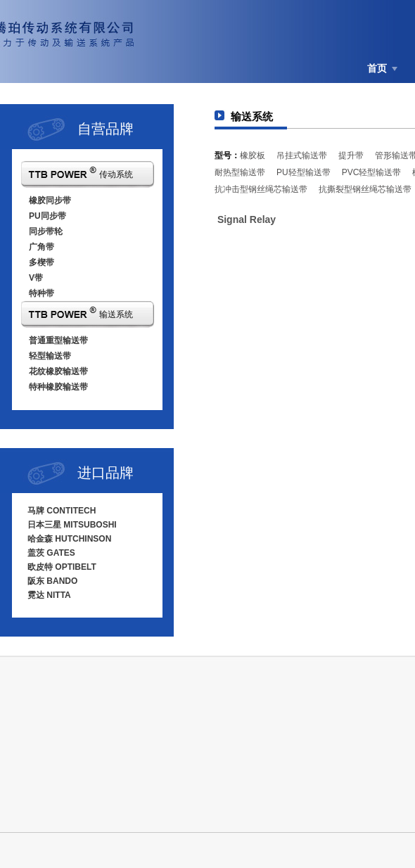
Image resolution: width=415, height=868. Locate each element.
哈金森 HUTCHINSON (69, 539)
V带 (36, 278)
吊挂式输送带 (302, 155)
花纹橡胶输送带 (58, 371)
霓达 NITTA (49, 595)
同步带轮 (46, 231)
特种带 (41, 293)
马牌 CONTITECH (62, 511)
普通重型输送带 (58, 340)
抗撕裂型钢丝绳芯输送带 (365, 189)
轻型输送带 (50, 356)
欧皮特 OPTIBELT (62, 567)
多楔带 (41, 262)
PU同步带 (47, 216)
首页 (377, 68)
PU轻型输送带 (304, 172)
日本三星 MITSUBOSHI (72, 525)
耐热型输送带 (240, 172)
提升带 (351, 155)
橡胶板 (253, 155)
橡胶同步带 (50, 200)
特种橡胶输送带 (58, 387)
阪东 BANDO (52, 581)
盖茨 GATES (51, 553)
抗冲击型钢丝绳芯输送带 (261, 189)
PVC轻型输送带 (372, 172)
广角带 (41, 247)
